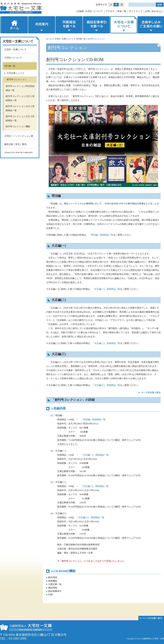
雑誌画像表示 (55, 591)
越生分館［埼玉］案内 (15, 144)
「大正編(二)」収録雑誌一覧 (106, 343)
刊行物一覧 (81, 39)
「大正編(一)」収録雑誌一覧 (106, 289)
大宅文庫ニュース (16, 73)
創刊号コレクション (17, 79)
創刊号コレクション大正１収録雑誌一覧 (20, 98)
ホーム (14, 25)
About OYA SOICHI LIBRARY (19, 152)
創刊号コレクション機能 (18, 126)
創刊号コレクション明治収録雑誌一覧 (20, 88)
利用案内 (42, 25)
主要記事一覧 (55, 584)
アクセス (110, 11)
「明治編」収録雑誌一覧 (101, 235)
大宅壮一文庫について (124, 25)
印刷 (50, 595)
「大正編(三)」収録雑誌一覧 (106, 385)
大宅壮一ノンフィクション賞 (19, 136)
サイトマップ (136, 11)
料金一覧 (122, 11)
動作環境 (53, 577)
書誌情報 (53, 588)
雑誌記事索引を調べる (96, 25)
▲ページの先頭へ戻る (149, 393)
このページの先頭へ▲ (151, 618)
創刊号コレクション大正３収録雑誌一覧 (20, 118)
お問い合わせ (152, 11)
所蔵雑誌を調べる (69, 25)
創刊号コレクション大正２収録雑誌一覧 (20, 108)
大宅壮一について (13, 58)
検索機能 (53, 581)
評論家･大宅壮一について (90, 11)
